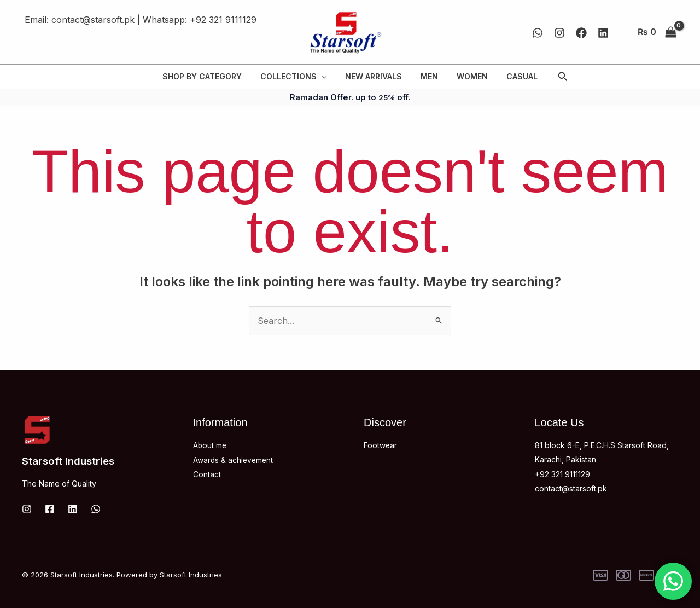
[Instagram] (559, 33)
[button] (553, 77)
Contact (207, 474)
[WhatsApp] (538, 33)
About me (210, 445)
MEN (428, 76)
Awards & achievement (234, 459)
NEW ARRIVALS (375, 76)
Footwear (381, 445)
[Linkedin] (603, 33)
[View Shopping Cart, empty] (657, 32)
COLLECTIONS (298, 77)
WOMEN (467, 76)
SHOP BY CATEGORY (210, 76)
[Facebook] (581, 33)
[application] (326, 77)
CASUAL (514, 76)
